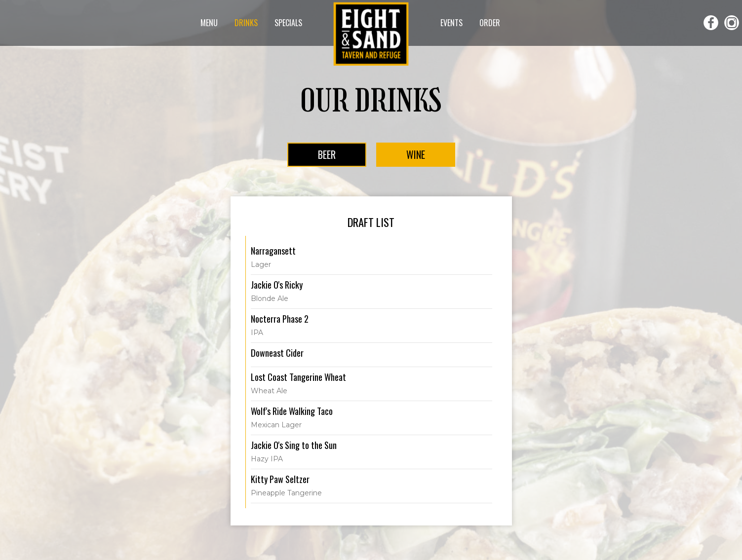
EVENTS (452, 23)
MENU (210, 23)
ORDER (490, 23)
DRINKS (247, 23)
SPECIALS (288, 23)
